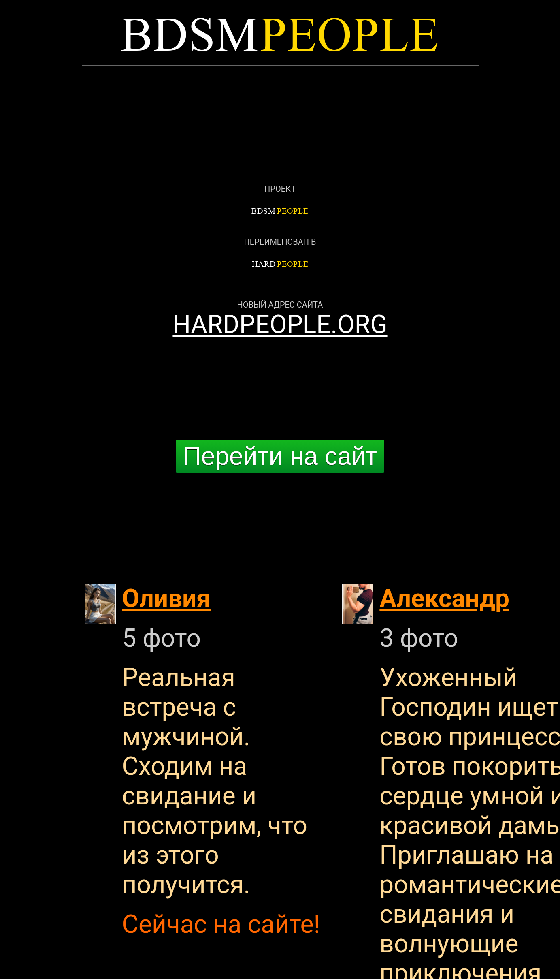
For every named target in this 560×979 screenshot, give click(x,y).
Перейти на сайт (280, 456)
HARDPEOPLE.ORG (280, 324)
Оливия (167, 598)
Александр (444, 598)
